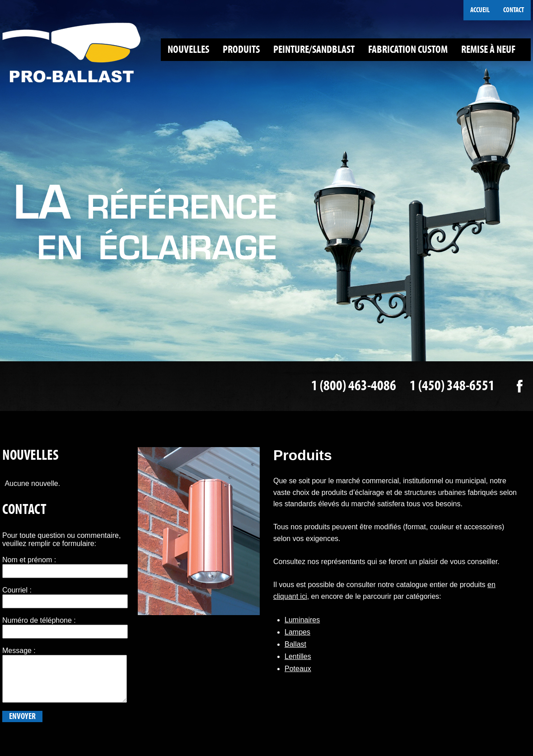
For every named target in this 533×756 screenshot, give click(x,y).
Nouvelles (188, 49)
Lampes (297, 632)
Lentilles (298, 656)
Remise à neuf (488, 49)
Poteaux (298, 669)
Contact (514, 10)
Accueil (480, 10)
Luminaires (302, 620)
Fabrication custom (408, 49)
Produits (241, 49)
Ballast (295, 644)
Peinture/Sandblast (314, 49)
